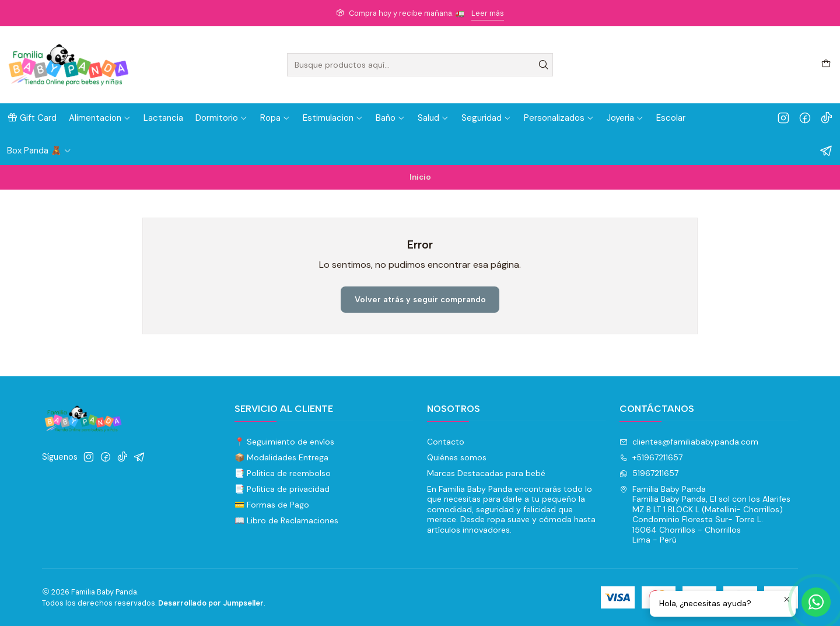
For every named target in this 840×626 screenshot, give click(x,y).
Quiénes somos (457, 457)
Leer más (488, 13)
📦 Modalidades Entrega (281, 457)
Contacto (446, 442)
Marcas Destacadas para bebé (486, 473)
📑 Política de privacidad (282, 489)
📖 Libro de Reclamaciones (286, 520)
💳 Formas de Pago (272, 505)
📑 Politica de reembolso (283, 473)
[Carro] (826, 65)
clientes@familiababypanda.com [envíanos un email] (689, 442)
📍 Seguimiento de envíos (284, 442)
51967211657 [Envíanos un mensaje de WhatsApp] (649, 473)
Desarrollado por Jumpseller (211, 603)
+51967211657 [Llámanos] (651, 457)
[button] (32, 118)
